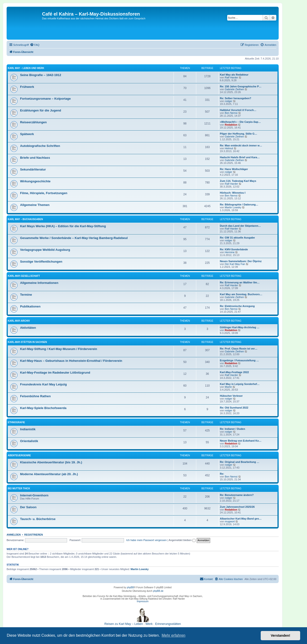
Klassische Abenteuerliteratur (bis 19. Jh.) (51, 462)
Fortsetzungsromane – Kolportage (45, 99)
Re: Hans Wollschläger (234, 169)
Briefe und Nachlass (35, 158)
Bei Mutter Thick (19, 488)
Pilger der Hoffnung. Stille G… (239, 134)
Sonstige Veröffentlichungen (41, 262)
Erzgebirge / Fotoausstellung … (239, 360)
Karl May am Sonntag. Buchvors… (241, 294)
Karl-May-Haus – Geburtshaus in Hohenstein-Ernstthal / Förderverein (71, 361)
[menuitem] (35, 45)
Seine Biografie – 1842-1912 (41, 75)
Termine (26, 295)
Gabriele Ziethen (234, 89)
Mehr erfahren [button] (173, 635)
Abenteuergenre (19, 455)
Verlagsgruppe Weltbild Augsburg (45, 250)
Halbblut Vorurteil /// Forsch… (238, 110)
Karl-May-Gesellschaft (24, 276)
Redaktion (231, 125)
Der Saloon (28, 507)
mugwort (230, 521)
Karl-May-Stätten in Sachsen (27, 342)
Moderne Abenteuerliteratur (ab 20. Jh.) (49, 474)
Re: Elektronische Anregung (237, 306)
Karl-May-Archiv (19, 321)
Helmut (229, 148)
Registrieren (34, 535)
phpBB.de (158, 591)
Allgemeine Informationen (39, 283)
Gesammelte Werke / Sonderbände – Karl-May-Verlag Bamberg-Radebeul (74, 238)
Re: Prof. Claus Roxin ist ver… (239, 349)
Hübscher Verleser (231, 396)
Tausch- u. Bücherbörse (38, 519)
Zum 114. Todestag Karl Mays (238, 181)
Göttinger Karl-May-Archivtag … (240, 327)
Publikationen (30, 306)
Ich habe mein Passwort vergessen (147, 540)
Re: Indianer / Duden (232, 429)
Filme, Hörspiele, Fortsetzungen (44, 193)
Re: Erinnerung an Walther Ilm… (240, 282)
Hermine (230, 252)
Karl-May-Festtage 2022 (234, 372)
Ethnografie (16, 422)
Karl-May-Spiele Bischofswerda (43, 408)
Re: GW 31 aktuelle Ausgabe (237, 238)
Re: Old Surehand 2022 (234, 408)
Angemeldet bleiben (182, 540)
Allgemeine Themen (35, 205)
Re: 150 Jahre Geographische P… (241, 86)
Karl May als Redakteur (234, 75)
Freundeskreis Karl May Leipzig (43, 384)
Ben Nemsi (231, 113)
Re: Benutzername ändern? (237, 495)
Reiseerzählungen (33, 122)
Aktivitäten (28, 328)
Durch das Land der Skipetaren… (240, 226)
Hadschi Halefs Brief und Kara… (240, 157)
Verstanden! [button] (281, 635)
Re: (222, 474)
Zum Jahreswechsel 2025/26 (237, 507)
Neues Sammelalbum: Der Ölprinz (241, 261)
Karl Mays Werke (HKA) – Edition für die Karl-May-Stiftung (63, 226)
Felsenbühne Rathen (35, 396)
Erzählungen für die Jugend (41, 110)
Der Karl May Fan (235, 264)
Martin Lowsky (233, 207)
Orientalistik (29, 441)
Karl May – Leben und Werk (26, 68)
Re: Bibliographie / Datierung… (239, 205)
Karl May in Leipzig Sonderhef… (240, 384)
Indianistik (28, 429)
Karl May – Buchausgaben (25, 219)
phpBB (130, 587)
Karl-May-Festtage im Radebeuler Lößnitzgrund (55, 373)
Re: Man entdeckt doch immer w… (241, 145)
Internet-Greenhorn (34, 495)
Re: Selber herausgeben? (236, 98)
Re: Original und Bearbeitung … (240, 462)
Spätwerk (27, 134)
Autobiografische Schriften (40, 146)
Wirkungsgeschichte (35, 181)
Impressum (143, 601)
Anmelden (14, 535)
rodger (229, 101)
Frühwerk (27, 87)
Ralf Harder (231, 77)
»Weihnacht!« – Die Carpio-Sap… (240, 122)
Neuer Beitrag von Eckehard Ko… (241, 441)
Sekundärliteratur (33, 169)
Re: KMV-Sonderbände (234, 249)
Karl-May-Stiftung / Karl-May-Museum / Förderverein (59, 349)
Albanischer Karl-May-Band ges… (241, 519)
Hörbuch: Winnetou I (233, 193)
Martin (228, 387)
